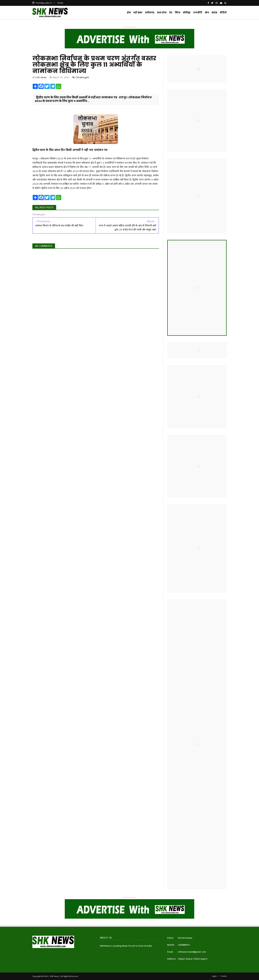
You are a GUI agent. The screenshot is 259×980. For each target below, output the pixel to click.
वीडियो (223, 13)
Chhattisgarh (82, 77)
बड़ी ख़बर (138, 13)
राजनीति (198, 13)
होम (129, 13)
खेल (207, 13)
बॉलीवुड (187, 13)
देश (171, 13)
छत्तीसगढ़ (150, 13)
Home (60, 3)
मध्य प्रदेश (162, 13)
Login (214, 976)
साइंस (214, 13)
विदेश (178, 13)
